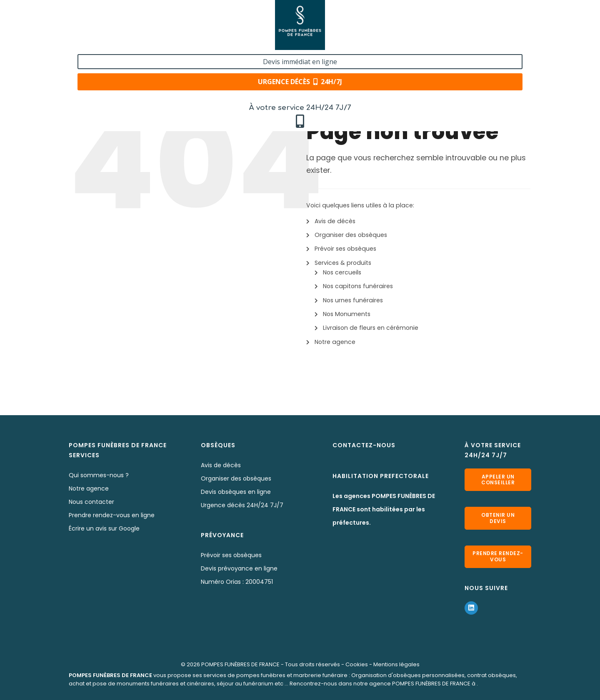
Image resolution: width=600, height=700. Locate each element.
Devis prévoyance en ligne (239, 568)
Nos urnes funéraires (353, 300)
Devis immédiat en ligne (481, 16)
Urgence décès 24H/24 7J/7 (242, 505)
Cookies (357, 664)
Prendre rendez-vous (498, 556)
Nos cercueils (342, 272)
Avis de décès (335, 221)
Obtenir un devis (498, 518)
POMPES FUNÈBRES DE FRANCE (240, 664)
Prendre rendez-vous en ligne (112, 515)
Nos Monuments (347, 314)
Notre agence (335, 342)
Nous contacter (91, 502)
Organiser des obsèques (351, 235)
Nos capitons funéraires (358, 286)
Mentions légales (396, 664)
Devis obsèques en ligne (236, 492)
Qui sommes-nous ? (99, 475)
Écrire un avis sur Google (104, 528)
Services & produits (343, 263)
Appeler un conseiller (498, 480)
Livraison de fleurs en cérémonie (371, 328)
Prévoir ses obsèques (345, 249)
